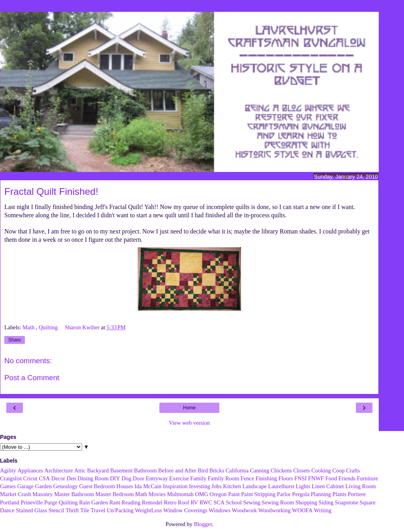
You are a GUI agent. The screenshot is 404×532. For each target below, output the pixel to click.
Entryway (157, 478)
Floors (286, 478)
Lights (303, 486)
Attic (80, 470)
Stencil (56, 510)
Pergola (301, 494)
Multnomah (180, 494)
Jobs (217, 486)
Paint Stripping (258, 494)
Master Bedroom (115, 494)
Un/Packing (120, 510)
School (234, 502)
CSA (44, 478)
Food (331, 478)
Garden (43, 486)
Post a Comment (32, 378)
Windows (220, 510)
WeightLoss (148, 510)
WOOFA (302, 510)
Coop (338, 470)
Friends (347, 478)
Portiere (357, 494)
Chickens (281, 470)
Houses (125, 486)
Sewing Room (278, 502)
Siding (326, 502)
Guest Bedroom (97, 486)
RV (194, 502)
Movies (157, 494)
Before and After (177, 470)
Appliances (30, 470)
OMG (202, 494)
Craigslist (11, 478)
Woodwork (245, 510)
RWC (206, 502)
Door (138, 478)
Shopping (306, 502)
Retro (170, 502)
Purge (51, 502)
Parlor (284, 494)
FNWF (316, 478)
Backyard (98, 470)
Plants (339, 494)
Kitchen (232, 486)
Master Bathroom (74, 494)
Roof (184, 502)
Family (198, 478)
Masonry (42, 494)
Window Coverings (185, 510)
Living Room (360, 486)
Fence (247, 478)
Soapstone (347, 502)
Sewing (252, 502)
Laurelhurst (281, 486)
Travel (98, 510)
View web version (189, 423)
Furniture (368, 478)
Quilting (49, 327)
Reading (131, 502)
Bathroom (146, 470)
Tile (85, 510)
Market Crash (16, 494)
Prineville (32, 502)
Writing (323, 510)
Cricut (30, 478)
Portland (10, 502)
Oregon (218, 494)
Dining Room (93, 478)
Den (71, 478)
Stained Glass (31, 510)
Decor (58, 478)
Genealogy (65, 486)
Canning (260, 470)
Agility (8, 470)
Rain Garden (93, 502)
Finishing (266, 478)
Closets (301, 470)
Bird (203, 470)
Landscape (254, 486)
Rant (115, 502)
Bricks (217, 470)
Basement (121, 470)
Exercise (179, 478)
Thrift (72, 510)
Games (8, 486)
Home (189, 408)
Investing (200, 486)
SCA (219, 502)
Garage (26, 486)
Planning (321, 494)
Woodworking (275, 510)
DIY (115, 478)
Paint (234, 494)
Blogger (203, 524)
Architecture (59, 470)
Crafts (353, 470)
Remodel (152, 502)
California (237, 470)
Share (15, 340)
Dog (126, 478)
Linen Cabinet (328, 486)
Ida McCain (148, 486)
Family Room (224, 478)
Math (29, 327)
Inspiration (175, 486)
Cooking (321, 470)
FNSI (300, 478)
